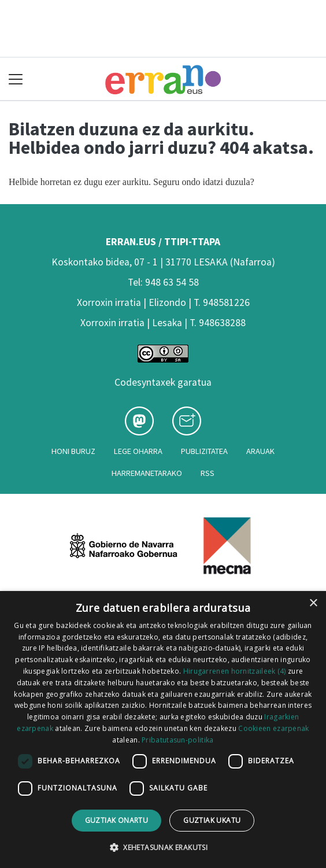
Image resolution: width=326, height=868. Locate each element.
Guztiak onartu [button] (117, 820)
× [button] (313, 603)
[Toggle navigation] (16, 79)
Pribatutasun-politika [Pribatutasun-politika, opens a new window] (177, 740)
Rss (208, 473)
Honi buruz (73, 451)
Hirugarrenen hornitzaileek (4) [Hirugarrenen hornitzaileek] (235, 671)
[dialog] (163, 730)
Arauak (260, 451)
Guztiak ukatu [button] (212, 820)
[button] (163, 847)
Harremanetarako (147, 473)
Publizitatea (204, 451)
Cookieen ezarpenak (273, 728)
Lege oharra (138, 451)
